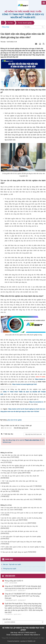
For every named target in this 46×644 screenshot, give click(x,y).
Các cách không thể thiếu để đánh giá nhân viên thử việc (19, 531)
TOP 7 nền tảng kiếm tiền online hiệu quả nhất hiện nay (19, 481)
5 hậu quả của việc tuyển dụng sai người (14, 552)
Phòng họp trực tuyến (10, 569)
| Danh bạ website (14, 638)
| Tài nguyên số (36, 638)
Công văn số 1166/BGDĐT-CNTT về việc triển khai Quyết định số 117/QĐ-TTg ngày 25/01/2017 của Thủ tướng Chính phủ (23, 596)
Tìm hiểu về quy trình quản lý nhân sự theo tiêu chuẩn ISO (20, 476)
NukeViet (17, 641)
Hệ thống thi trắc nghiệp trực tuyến (23, 12)
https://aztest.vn (40, 379)
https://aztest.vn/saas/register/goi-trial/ (25, 384)
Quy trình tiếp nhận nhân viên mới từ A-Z (14, 523)
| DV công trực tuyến (25, 638)
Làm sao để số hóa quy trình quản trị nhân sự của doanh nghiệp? (22, 513)
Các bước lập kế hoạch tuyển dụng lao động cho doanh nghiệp (21, 542)
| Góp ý (42, 638)
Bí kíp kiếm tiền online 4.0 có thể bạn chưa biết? (17, 486)
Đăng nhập (6, 27)
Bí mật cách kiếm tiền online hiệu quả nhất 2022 (17, 499)
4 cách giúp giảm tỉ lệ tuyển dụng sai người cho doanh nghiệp (21, 537)
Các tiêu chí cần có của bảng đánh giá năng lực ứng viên (19, 526)
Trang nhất (5, 638)
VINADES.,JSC (31, 641)
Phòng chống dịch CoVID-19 (14, 581)
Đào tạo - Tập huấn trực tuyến (12, 564)
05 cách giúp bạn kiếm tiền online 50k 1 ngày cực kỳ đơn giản (22, 494)
